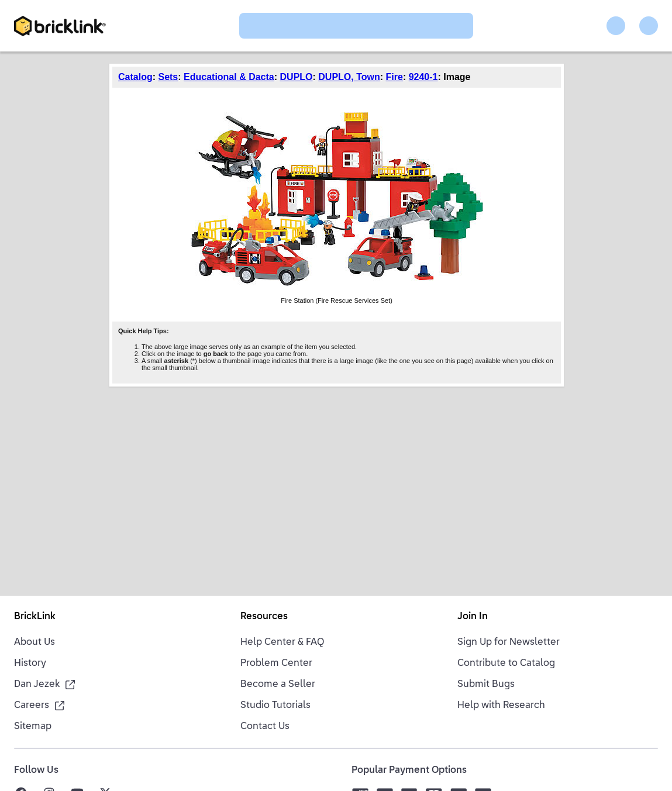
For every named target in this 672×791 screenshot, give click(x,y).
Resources (264, 617)
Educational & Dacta (229, 77)
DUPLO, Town (349, 77)
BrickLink (35, 617)
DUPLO (297, 77)
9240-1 (423, 77)
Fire (394, 77)
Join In (473, 617)
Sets (168, 77)
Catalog (135, 77)
